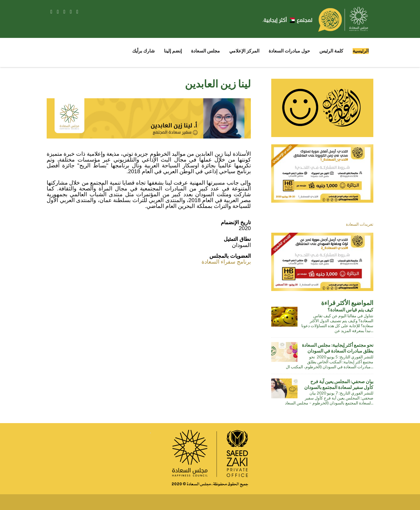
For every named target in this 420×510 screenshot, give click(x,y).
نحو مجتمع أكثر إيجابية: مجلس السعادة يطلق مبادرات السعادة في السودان (338, 348)
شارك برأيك (143, 51)
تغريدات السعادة (360, 224)
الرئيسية (361, 51)
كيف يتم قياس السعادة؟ (350, 310)
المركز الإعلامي (244, 51)
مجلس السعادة (205, 51)
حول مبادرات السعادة (289, 51)
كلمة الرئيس (331, 51)
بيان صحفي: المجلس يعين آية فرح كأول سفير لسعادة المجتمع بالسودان (339, 384)
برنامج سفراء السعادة (226, 262)
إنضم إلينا (173, 51)
